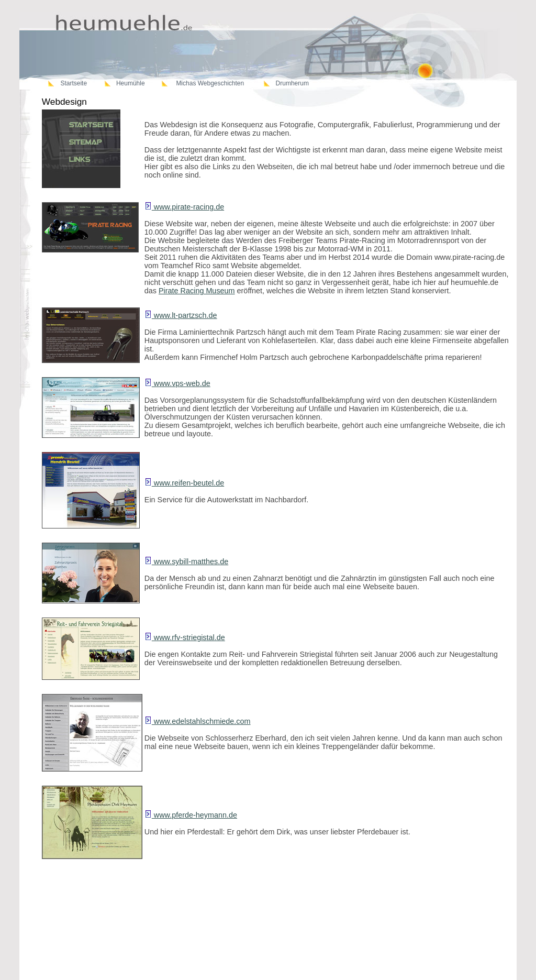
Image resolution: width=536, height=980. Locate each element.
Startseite (74, 83)
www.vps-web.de (177, 383)
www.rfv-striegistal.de (185, 637)
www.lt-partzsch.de (181, 315)
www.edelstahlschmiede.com (198, 721)
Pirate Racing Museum (197, 291)
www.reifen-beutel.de (184, 483)
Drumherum (292, 83)
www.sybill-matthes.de (186, 561)
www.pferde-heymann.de (191, 815)
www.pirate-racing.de (184, 207)
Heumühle (131, 83)
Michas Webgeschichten (210, 83)
